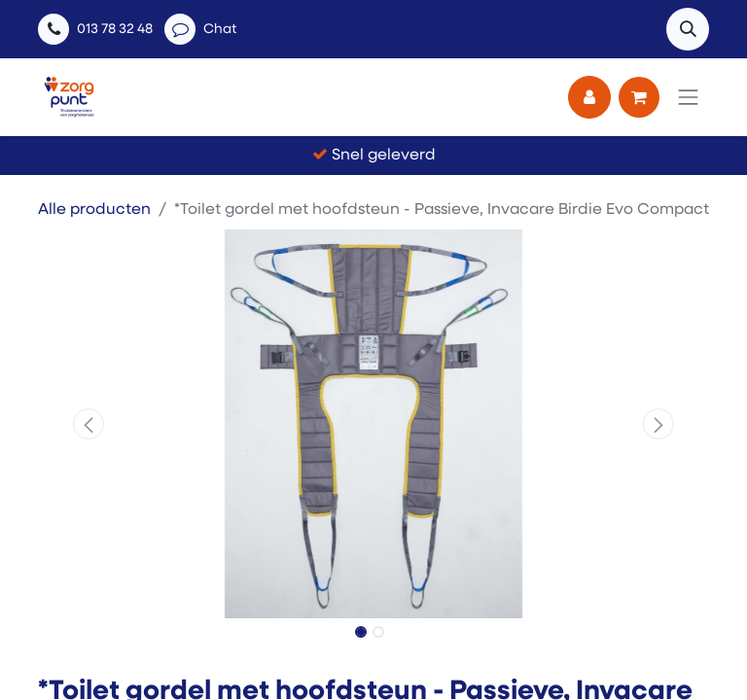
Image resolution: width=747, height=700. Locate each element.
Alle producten (94, 210)
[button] (688, 29)
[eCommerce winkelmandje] (639, 97)
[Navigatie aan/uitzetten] (689, 97)
